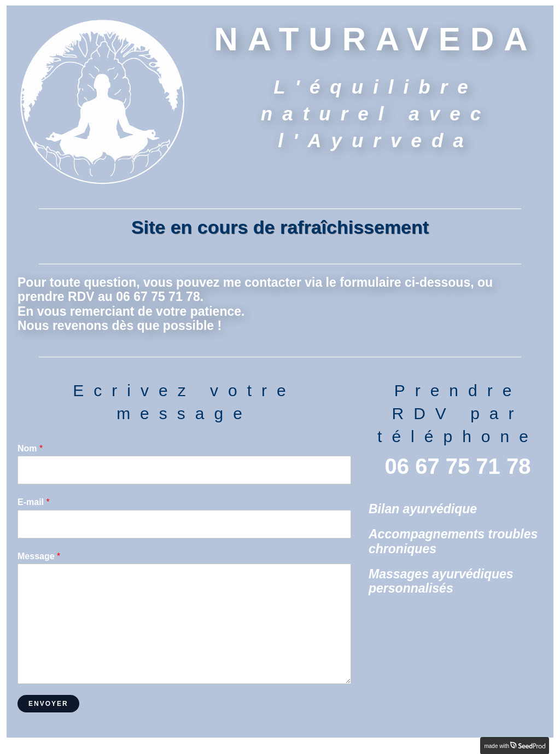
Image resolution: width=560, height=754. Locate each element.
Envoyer (48, 704)
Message (39, 556)
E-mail (34, 502)
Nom (30, 448)
